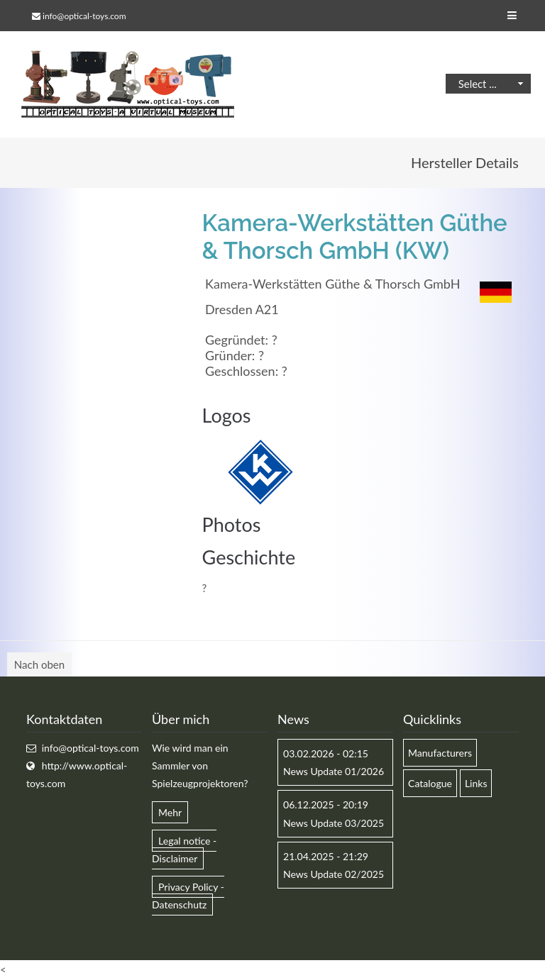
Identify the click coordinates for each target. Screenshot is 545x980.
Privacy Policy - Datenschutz (188, 896)
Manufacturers (440, 753)
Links (476, 783)
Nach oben (39, 664)
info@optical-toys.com (84, 16)
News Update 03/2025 (334, 823)
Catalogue (430, 783)
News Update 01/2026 (334, 771)
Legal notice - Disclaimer (184, 850)
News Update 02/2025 (334, 874)
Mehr (170, 812)
